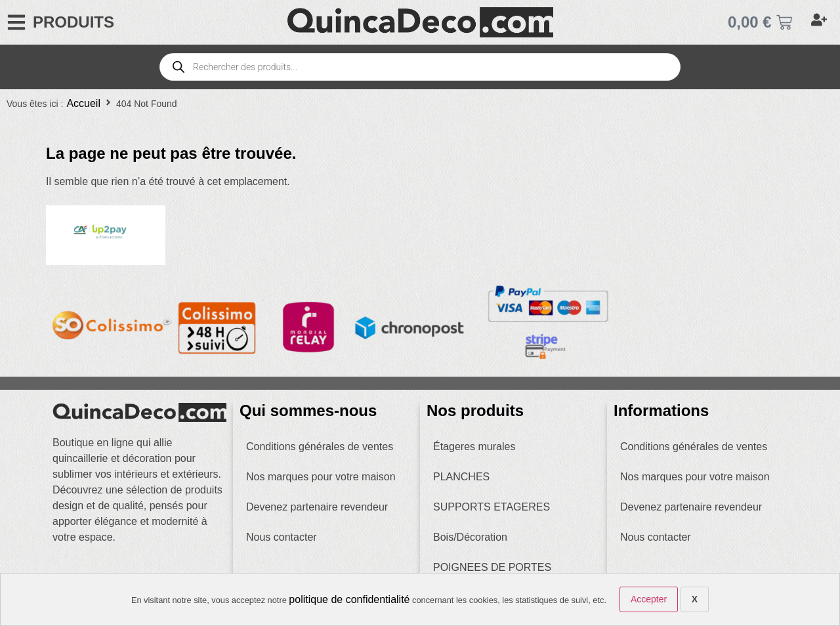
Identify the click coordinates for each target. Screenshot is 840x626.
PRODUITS (73, 22)
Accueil (83, 103)
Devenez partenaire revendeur (317, 507)
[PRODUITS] (16, 22)
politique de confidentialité (349, 599)
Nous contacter (282, 537)
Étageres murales (474, 447)
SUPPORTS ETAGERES (492, 507)
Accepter (649, 599)
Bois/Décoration (470, 537)
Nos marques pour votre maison (321, 477)
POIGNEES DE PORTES (492, 567)
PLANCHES (461, 477)
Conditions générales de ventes (320, 447)
